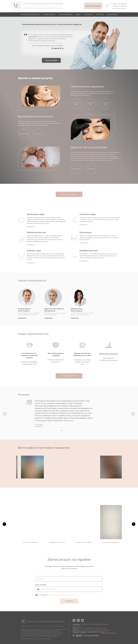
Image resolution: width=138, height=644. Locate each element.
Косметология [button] (49, 15)
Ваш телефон (41, 588)
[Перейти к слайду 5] (66, 431)
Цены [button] (78, 15)
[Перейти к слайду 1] (61, 431)
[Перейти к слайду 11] (75, 431)
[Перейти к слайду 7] (69, 431)
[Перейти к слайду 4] (65, 431)
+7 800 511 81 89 (119, 6)
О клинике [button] (88, 15)
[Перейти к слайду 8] (70, 431)
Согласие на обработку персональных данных (36, 641)
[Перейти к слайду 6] (68, 431)
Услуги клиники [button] (65, 15)
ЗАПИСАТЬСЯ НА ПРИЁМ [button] (93, 6)
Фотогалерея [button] (112, 15)
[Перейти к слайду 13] (77, 431)
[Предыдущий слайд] (5, 414)
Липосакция (86, 232)
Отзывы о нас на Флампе (108, 636)
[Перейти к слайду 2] (62, 431)
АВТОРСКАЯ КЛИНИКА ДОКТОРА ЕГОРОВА (43, 4)
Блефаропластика (88, 251)
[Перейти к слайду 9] (72, 431)
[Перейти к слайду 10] (73, 431)
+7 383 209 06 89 (118, 4)
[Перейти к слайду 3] (63, 431)
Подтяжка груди (88, 214)
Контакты (100, 15)
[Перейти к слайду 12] (76, 431)
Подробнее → (32, 245)
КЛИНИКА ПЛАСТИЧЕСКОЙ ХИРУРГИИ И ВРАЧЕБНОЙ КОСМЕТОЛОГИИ (43, 8)
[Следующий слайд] (133, 414)
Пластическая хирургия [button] (30, 15)
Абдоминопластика (36, 232)
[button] (51, 60)
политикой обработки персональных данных (61, 598)
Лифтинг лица (34, 251)
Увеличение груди (36, 214)
